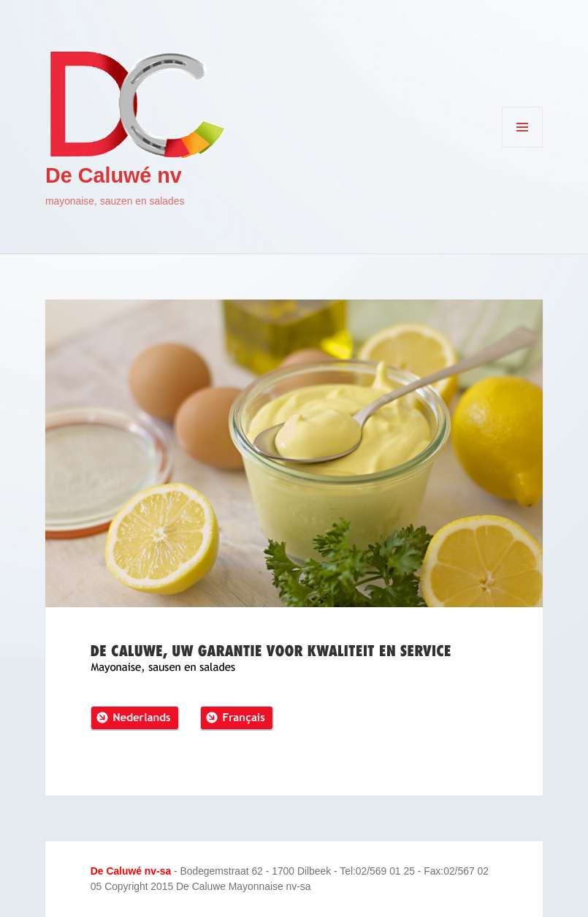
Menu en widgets (523, 147)
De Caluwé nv (114, 175)
